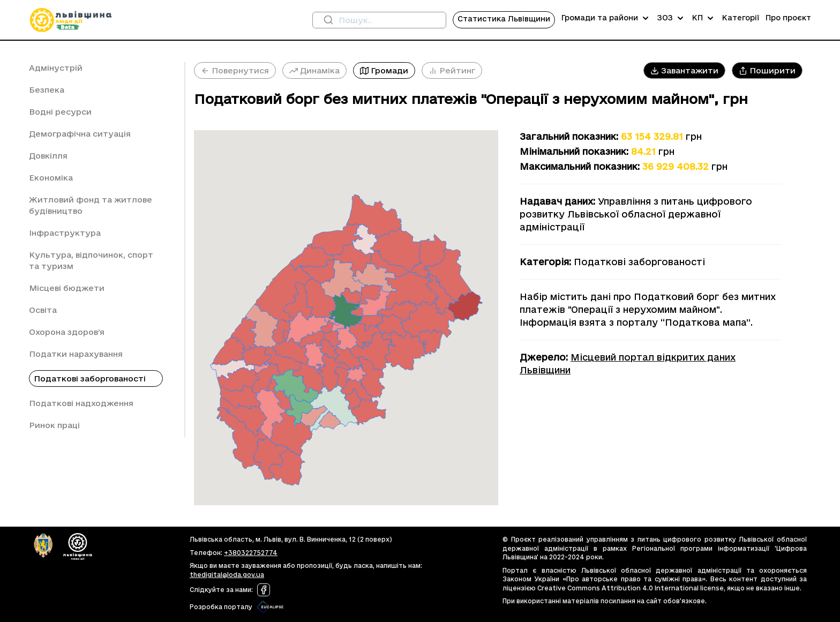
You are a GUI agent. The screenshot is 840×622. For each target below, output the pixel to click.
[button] (684, 70)
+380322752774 (251, 553)
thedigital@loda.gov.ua (227, 575)
